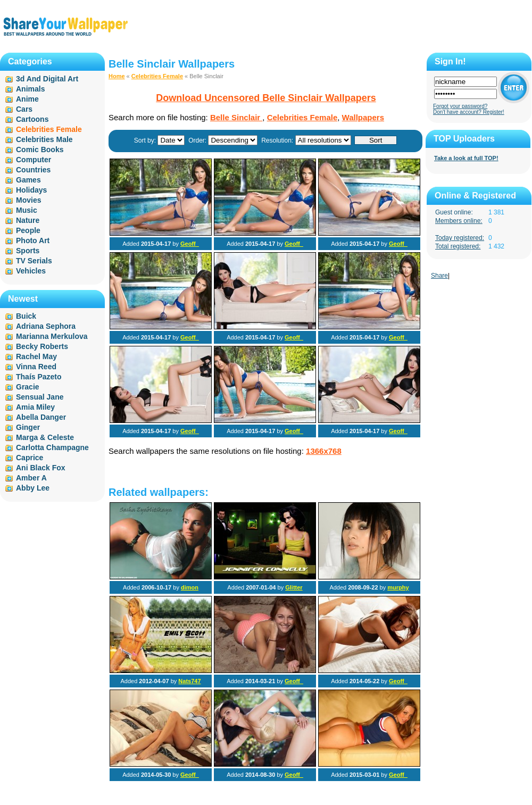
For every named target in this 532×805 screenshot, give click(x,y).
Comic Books (40, 150)
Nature (28, 220)
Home (117, 76)
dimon (190, 587)
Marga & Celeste (45, 437)
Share (439, 276)
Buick (26, 316)
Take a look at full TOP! (466, 158)
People (28, 230)
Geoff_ (190, 244)
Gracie (28, 387)
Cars (24, 109)
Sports (28, 251)
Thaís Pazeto (39, 377)
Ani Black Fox (41, 468)
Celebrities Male (44, 139)
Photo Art (33, 240)
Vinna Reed (36, 367)
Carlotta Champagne (52, 447)
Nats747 (189, 681)
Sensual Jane (40, 397)
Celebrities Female (157, 76)
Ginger (28, 427)
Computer (34, 160)
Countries (33, 170)
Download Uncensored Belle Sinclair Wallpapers (266, 98)
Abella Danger (41, 417)
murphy (398, 587)
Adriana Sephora (46, 326)
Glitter (294, 587)
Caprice (30, 458)
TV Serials (34, 261)
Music (27, 210)
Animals (30, 89)
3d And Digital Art (47, 79)
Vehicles (31, 271)
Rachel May (36, 356)
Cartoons (32, 119)
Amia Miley (35, 407)
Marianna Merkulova (52, 336)
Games (28, 180)
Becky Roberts (42, 346)
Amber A (31, 478)
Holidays (31, 190)
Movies (28, 200)
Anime (27, 99)
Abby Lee (33, 488)
